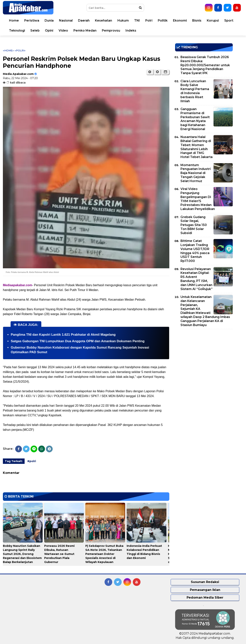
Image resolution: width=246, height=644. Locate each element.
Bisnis (197, 20)
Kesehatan (103, 20)
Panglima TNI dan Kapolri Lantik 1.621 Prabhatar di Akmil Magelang (63, 335)
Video (63, 31)
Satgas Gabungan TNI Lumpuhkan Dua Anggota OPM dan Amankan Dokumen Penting (78, 341)
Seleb (35, 31)
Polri (149, 20)
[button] (165, 72)
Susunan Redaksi (205, 582)
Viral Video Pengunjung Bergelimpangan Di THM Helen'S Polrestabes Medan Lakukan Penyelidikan (198, 199)
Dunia (49, 20)
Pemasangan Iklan (205, 590)
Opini (49, 31)
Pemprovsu (111, 31)
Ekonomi (180, 20)
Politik (163, 20)
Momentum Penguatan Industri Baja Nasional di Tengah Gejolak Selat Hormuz (196, 173)
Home (14, 20)
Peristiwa (32, 20)
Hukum (123, 20)
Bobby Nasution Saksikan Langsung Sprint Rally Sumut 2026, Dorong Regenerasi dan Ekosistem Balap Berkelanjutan (22, 554)
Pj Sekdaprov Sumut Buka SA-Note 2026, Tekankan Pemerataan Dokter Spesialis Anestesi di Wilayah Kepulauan (104, 554)
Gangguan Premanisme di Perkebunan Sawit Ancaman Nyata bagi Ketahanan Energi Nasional (195, 119)
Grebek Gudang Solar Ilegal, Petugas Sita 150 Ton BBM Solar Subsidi (194, 225)
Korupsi (213, 20)
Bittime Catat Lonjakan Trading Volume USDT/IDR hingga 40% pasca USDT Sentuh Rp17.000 (195, 251)
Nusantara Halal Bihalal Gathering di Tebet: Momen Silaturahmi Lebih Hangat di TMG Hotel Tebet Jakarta (197, 147)
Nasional (66, 20)
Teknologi (17, 31)
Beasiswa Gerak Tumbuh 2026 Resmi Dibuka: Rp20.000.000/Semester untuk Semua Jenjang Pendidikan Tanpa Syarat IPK (205, 65)
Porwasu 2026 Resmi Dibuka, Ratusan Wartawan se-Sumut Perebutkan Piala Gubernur (59, 554)
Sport (229, 20)
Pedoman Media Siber (205, 598)
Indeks (131, 31)
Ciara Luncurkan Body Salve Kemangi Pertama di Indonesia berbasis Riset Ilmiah (195, 91)
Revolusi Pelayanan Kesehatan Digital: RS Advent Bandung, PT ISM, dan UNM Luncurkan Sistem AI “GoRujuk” (197, 279)
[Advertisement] (204, 359)
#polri (32, 461)
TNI (137, 20)
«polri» (20, 50)
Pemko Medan (85, 31)
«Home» (8, 50)
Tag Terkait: (14, 461)
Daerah (84, 20)
